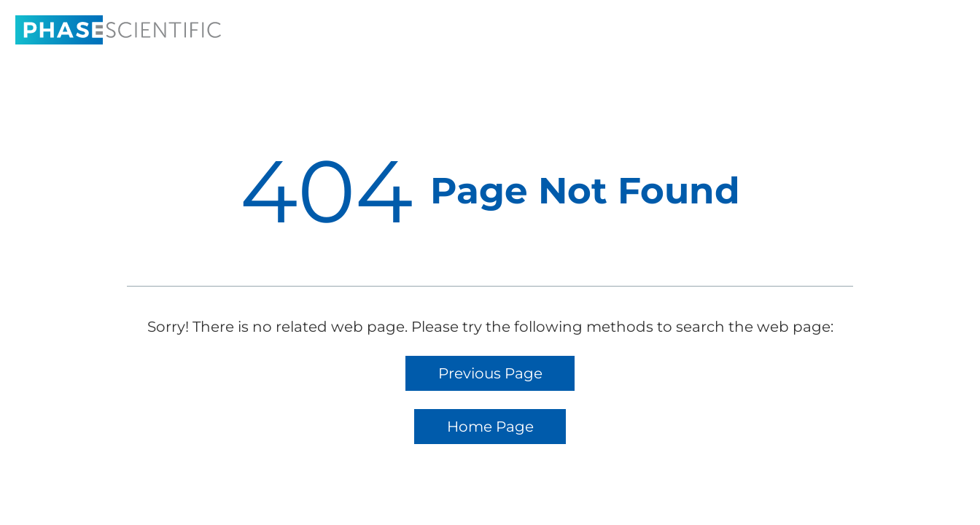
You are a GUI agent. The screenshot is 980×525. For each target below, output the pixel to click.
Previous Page (490, 373)
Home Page (490, 427)
